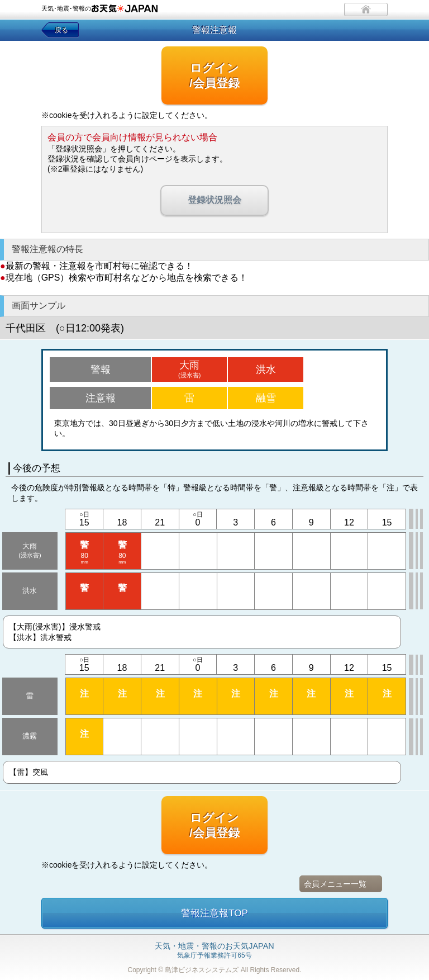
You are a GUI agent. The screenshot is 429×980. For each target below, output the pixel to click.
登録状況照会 (214, 200)
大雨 (189, 369)
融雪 (266, 398)
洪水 (266, 370)
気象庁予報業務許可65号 (214, 951)
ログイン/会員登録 (214, 75)
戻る (61, 30)
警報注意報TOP (214, 913)
